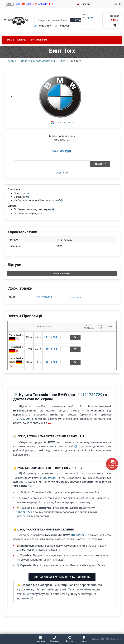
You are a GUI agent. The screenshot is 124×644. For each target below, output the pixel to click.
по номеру (43, 26)
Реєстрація (82, 18)
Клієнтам (22, 40)
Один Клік (62, 173)
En (120, 4)
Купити (100, 164)
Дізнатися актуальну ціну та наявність (62, 577)
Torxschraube (75, 298)
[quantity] (65, 338)
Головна (10, 40)
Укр (115, 4)
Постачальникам (38, 40)
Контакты (83, 4)
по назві (62, 26)
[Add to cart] (75, 338)
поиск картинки (62, 123)
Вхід (78, 14)
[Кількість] (52, 164)
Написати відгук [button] (62, 274)
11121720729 (44, 298)
